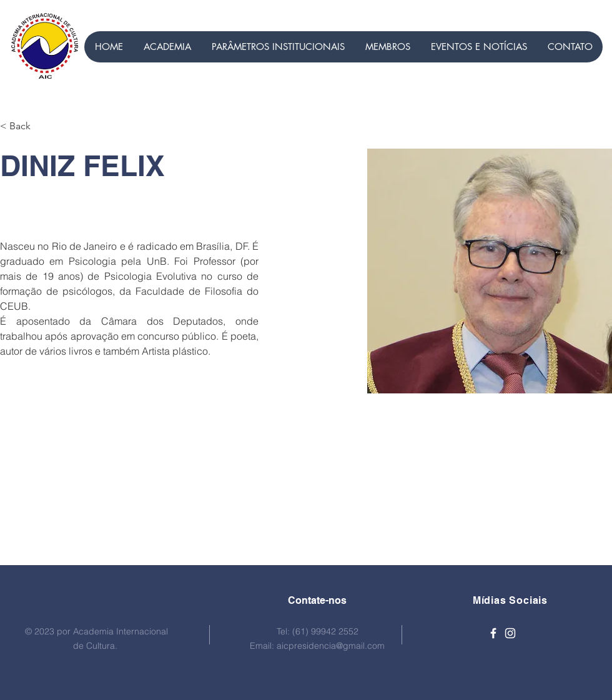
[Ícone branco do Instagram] (510, 633)
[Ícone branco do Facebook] (493, 633)
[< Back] (25, 126)
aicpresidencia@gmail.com (331, 646)
